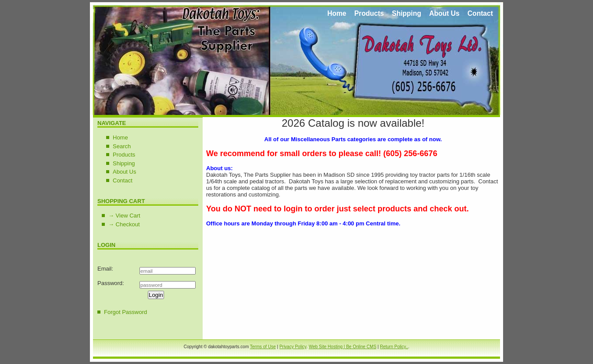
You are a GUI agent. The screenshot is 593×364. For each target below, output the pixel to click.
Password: (111, 283)
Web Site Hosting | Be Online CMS (343, 347)
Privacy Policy (293, 347)
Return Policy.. (394, 347)
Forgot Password (125, 312)
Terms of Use (263, 347)
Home (337, 13)
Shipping (406, 13)
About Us (444, 13)
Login (156, 295)
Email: (105, 269)
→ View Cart (124, 216)
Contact (480, 13)
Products (369, 13)
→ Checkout (124, 224)
